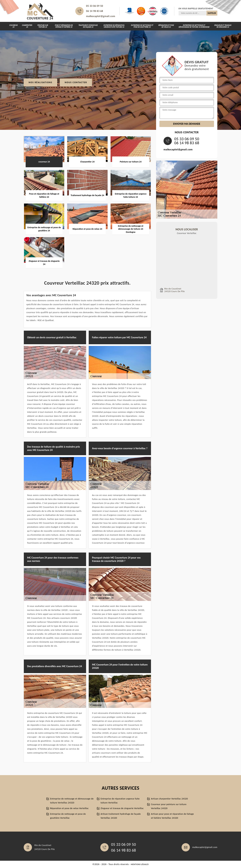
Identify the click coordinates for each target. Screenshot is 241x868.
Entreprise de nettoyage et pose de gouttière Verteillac (68, 816)
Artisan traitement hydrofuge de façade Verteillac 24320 (121, 816)
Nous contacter (76, 82)
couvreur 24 (13, 26)
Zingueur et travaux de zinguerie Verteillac (122, 808)
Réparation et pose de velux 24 (166, 26)
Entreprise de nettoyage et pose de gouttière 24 (142, 26)
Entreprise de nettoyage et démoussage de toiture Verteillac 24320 (72, 801)
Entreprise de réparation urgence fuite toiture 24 (114, 26)
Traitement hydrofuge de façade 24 (88, 26)
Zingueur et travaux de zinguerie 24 (223, 26)
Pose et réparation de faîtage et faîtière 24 (64, 26)
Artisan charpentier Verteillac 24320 (169, 799)
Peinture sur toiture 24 (43, 26)
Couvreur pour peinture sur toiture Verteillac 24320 (169, 806)
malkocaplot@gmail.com (101, 16)
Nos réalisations (40, 82)
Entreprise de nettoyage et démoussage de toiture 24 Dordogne (194, 26)
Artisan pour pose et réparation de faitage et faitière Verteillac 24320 (172, 816)
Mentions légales (140, 864)
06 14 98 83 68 (95, 11)
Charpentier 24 (27, 26)
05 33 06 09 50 (95, 6)
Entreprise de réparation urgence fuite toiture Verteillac (120, 801)
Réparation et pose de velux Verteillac (69, 808)
